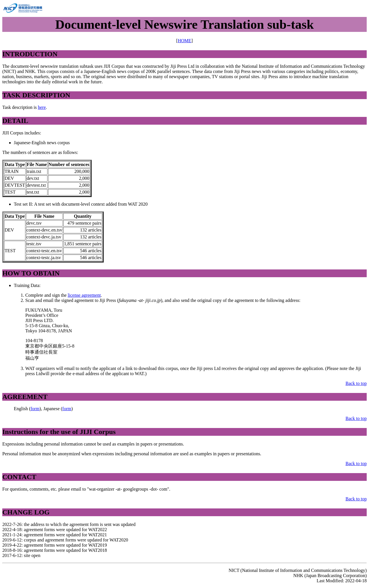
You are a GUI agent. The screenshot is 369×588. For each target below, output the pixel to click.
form (35, 409)
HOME (184, 41)
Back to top (356, 383)
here (42, 107)
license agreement (84, 295)
